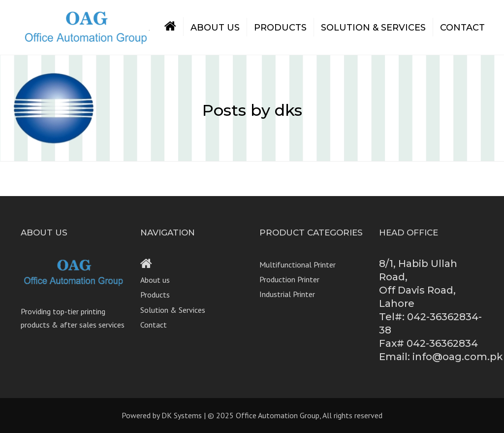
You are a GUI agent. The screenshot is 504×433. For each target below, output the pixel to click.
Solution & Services (373, 28)
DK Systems (182, 415)
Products (280, 28)
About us (215, 28)
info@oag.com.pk (458, 357)
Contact (462, 28)
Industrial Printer (287, 294)
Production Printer (289, 279)
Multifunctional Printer (298, 265)
